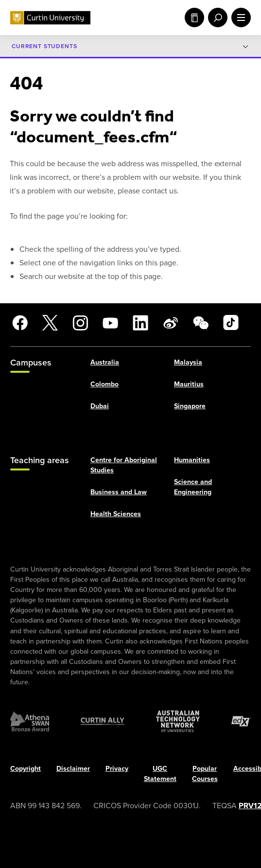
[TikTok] (231, 323)
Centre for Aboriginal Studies (124, 465)
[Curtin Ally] (103, 721)
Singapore (190, 406)
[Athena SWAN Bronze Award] (30, 721)
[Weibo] (171, 323)
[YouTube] (110, 323)
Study (194, 17)
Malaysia (188, 362)
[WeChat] (201, 323)
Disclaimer (73, 769)
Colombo (104, 384)
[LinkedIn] (140, 323)
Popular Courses (205, 774)
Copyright (26, 769)
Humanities (192, 460)
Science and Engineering (193, 486)
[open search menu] (216, 17)
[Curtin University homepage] (50, 18)
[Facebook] (20, 323)
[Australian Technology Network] (178, 721)
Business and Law (119, 492)
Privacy (117, 769)
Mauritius (189, 384)
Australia (105, 362)
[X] (50, 323)
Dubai (100, 406)
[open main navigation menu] (239, 17)
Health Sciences (116, 514)
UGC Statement (160, 774)
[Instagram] (80, 323)
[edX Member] (241, 721)
